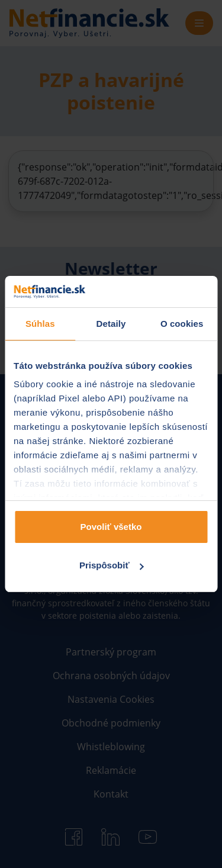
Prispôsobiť (112, 565)
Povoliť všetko (111, 527)
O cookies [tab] (182, 324)
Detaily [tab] (111, 324)
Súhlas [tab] (40, 324)
